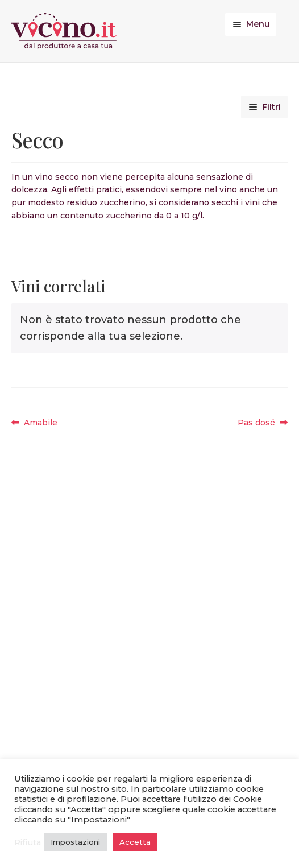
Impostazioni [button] (75, 842)
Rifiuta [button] (28, 842)
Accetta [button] (135, 842)
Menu (258, 24)
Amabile (40, 423)
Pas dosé (261, 423)
